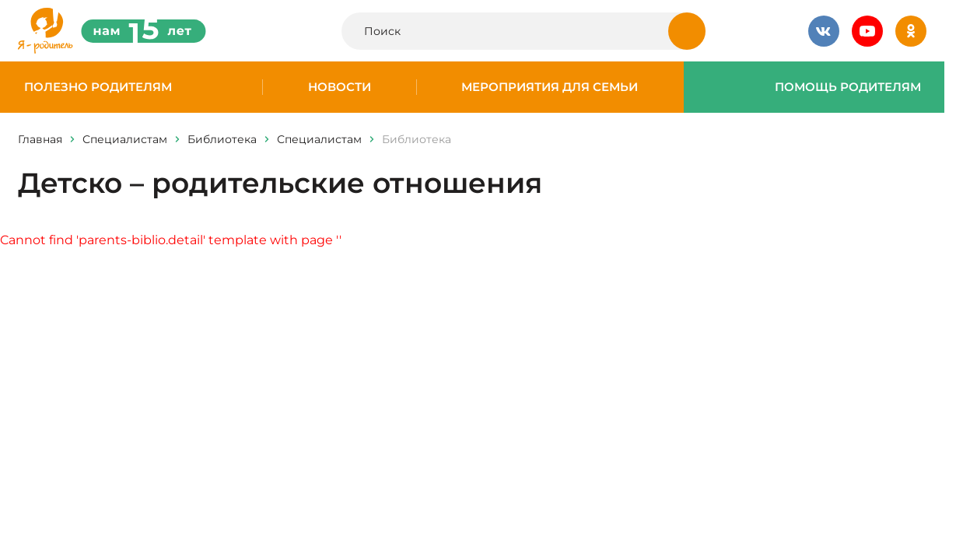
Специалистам (125, 139)
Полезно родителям (98, 87)
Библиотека (222, 139)
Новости (340, 87)
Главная (40, 139)
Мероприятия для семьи (550, 87)
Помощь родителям (848, 87)
